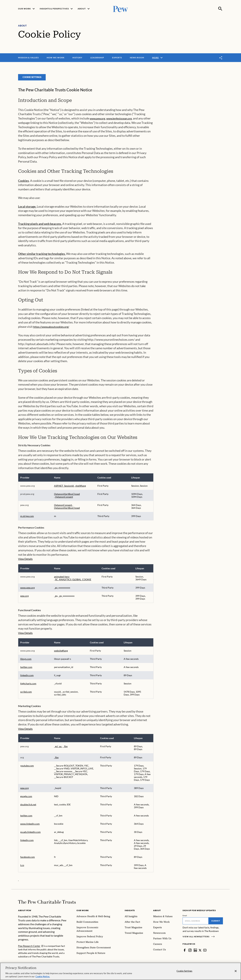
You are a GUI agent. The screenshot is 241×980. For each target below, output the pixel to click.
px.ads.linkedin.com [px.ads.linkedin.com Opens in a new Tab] (30, 834)
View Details (25, 561)
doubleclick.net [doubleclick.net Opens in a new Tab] (28, 807)
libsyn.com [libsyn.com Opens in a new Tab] (26, 661)
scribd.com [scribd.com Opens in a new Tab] (26, 694)
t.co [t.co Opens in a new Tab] (22, 867)
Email (185, 918)
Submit (216, 923)
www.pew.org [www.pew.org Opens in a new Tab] (27, 590)
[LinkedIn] (195, 952)
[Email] (196, 923)
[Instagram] (190, 952)
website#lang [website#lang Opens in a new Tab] (61, 653)
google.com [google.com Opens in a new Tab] (26, 798)
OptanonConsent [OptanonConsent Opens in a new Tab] (64, 499)
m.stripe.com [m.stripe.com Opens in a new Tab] (27, 518)
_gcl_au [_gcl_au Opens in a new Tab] (58, 748)
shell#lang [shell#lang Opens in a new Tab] (81, 488)
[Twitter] (200, 952)
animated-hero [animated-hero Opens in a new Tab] (62, 579)
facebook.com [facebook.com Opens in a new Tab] (28, 859)
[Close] (236, 971)
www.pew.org (97, 121)
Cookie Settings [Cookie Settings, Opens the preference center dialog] (184, 971)
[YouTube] (205, 952)
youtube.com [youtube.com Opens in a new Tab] (27, 768)
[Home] (47, 904)
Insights (130, 913)
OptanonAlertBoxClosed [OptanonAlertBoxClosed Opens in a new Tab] (67, 496)
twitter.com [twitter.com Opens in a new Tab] (26, 669)
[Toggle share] (221, 58)
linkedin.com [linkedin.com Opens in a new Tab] (27, 677)
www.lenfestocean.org (119, 121)
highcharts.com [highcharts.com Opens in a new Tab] (28, 686)
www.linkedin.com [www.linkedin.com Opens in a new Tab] (30, 826)
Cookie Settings (33, 79)
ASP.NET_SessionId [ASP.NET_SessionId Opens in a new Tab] (64, 488)
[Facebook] (185, 952)
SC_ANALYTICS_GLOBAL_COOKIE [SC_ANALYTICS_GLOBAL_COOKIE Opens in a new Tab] (73, 582)
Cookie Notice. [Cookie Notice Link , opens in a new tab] (43, 976)
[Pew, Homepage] (120, 9)
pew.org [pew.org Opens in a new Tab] (24, 598)
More (158, 58)
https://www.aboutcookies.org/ (51, 329)
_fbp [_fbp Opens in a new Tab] (65, 748)
